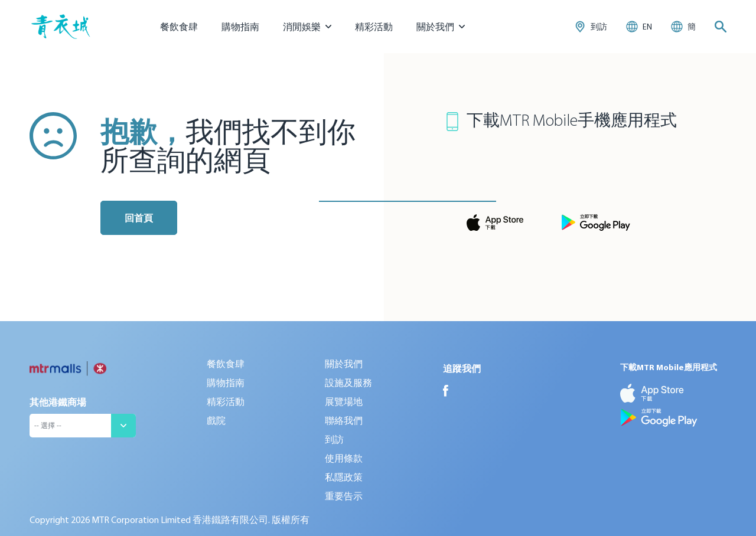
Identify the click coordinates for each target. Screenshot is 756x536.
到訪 (334, 439)
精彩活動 (374, 27)
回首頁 (139, 218)
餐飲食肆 (179, 27)
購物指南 (240, 27)
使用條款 (344, 458)
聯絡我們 (344, 420)
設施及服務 (348, 383)
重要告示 (344, 496)
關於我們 (344, 364)
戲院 (216, 420)
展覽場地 (344, 401)
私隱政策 (344, 477)
